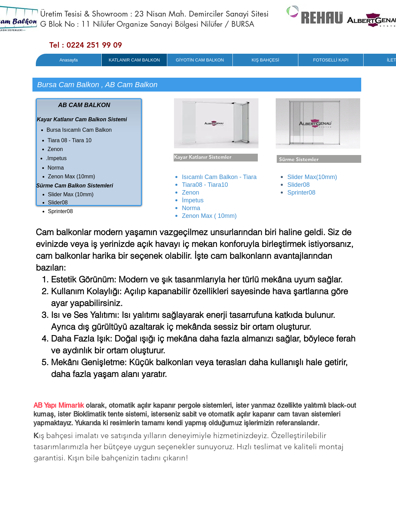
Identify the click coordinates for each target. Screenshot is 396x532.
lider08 (300, 185)
